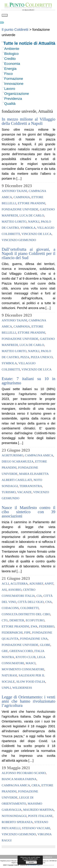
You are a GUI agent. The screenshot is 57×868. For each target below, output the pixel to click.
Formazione (14, 79)
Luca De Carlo (32, 216)
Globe (45, 646)
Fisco (8, 74)
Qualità (10, 104)
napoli (34, 222)
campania (22, 198)
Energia (10, 69)
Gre (5, 652)
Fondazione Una (34, 639)
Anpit (49, 584)
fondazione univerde (20, 210)
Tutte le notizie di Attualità (29, 44)
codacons (10, 609)
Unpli (6, 688)
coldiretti (29, 609)
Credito (10, 59)
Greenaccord (21, 652)
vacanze (24, 493)
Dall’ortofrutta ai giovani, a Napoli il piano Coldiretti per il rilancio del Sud (28, 254)
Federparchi (12, 633)
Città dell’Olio (31, 603)
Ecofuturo (35, 621)
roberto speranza (17, 823)
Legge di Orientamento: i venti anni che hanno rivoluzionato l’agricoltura (28, 702)
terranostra (31, 487)
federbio (47, 627)
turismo (9, 493)
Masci (31, 664)
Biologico (11, 54)
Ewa (34, 627)
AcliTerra (19, 584)
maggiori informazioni (30, 860)
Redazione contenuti (48, 866)
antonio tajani (14, 192)
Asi (4, 590)
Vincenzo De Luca (36, 235)
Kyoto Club (26, 658)
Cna (48, 603)
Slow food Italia (31, 682)
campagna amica (39, 456)
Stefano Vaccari (36, 829)
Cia (39, 597)
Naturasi (9, 676)
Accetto (31, 862)
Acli (5, 584)
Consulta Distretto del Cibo (26, 615)
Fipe (27, 633)
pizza (25, 358)
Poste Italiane (40, 817)
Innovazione (14, 84)
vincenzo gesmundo (19, 241)
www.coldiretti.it (46, 858)
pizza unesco (42, 358)
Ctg (5, 621)
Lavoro (10, 89)
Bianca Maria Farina (19, 780)
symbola (28, 228)
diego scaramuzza (18, 462)
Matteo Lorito (14, 222)
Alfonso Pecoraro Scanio (24, 774)
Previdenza (13, 99)
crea (36, 786)
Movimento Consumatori (23, 670)
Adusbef (36, 584)
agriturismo (12, 456)
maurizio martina (38, 810)
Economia (12, 64)
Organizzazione (17, 94)
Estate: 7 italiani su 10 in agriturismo (28, 382)
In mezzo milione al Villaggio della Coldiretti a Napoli (28, 122)
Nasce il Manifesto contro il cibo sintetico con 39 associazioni (28, 513)
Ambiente (12, 49)
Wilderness (22, 688)
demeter (17, 621)
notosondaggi (14, 817)
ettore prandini (32, 204)
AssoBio (15, 590)
